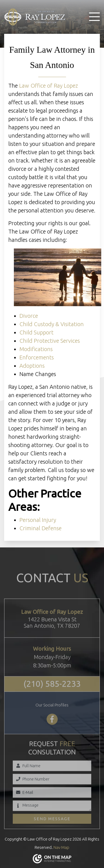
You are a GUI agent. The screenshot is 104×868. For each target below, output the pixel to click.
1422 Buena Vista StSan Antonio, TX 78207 (52, 631)
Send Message (52, 828)
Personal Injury (38, 520)
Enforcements (37, 357)
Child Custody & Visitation (52, 324)
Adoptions (32, 366)
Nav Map (61, 847)
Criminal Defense (40, 528)
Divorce (29, 316)
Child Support (36, 332)
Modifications (36, 349)
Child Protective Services (50, 341)
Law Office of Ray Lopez (49, 86)
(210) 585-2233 (52, 693)
